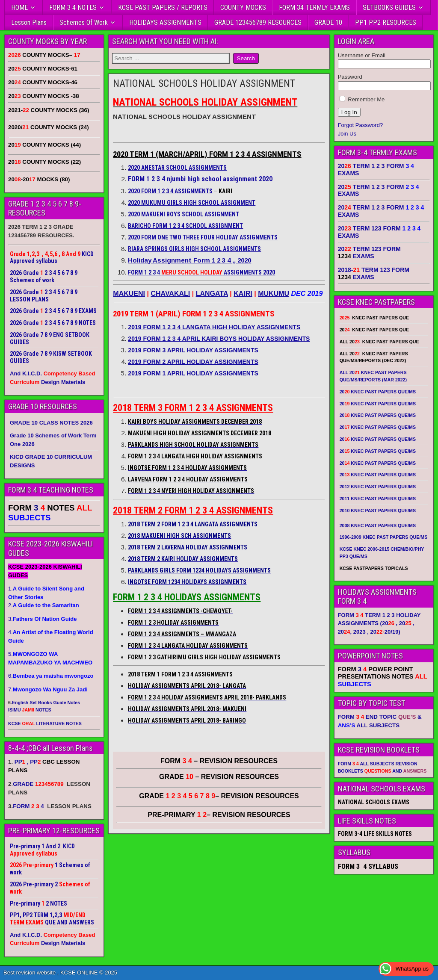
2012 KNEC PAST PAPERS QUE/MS (378, 487)
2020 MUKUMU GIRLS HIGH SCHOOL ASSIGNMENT (192, 203)
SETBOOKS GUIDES (389, 7)
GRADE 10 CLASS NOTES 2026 (51, 423)
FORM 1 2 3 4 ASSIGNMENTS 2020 (201, 272)
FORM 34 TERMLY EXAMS (314, 7)
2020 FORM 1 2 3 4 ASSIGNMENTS (170, 191)
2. (44, 605)
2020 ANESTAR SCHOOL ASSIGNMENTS (177, 168)
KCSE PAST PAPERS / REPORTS (163, 7)
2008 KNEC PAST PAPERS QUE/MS (378, 525)
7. (48, 689)
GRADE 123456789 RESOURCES (258, 22)
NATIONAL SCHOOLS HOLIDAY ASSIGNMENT (204, 83)
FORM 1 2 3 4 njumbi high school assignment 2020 (200, 179)
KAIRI (243, 294)
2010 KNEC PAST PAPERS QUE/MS (378, 511)
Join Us (347, 134)
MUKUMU (274, 294)
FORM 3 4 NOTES (73, 7)
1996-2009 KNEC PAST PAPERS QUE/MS (384, 537)
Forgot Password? (361, 125)
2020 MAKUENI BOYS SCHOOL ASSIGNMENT (183, 214)
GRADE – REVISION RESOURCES (219, 796)
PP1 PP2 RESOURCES (386, 22)
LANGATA (212, 294)
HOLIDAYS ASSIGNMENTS (165, 22)
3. (42, 619)
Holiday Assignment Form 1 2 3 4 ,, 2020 (189, 260)
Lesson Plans (29, 22)
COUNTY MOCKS (243, 7)
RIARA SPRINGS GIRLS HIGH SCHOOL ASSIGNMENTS (194, 249)
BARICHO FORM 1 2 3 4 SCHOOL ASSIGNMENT (185, 226)
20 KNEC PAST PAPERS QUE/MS (378, 392)
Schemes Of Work (84, 22)
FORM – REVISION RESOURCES (219, 761)
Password (350, 77)
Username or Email (362, 55)
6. (51, 676)
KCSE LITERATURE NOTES (45, 723)
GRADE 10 (328, 22)
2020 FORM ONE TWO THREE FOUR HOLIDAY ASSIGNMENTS (203, 237)
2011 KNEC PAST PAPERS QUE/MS (378, 499)
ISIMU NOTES (30, 710)
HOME (19, 7)
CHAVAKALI (170, 294)
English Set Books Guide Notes (46, 703)
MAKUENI (129, 294)
